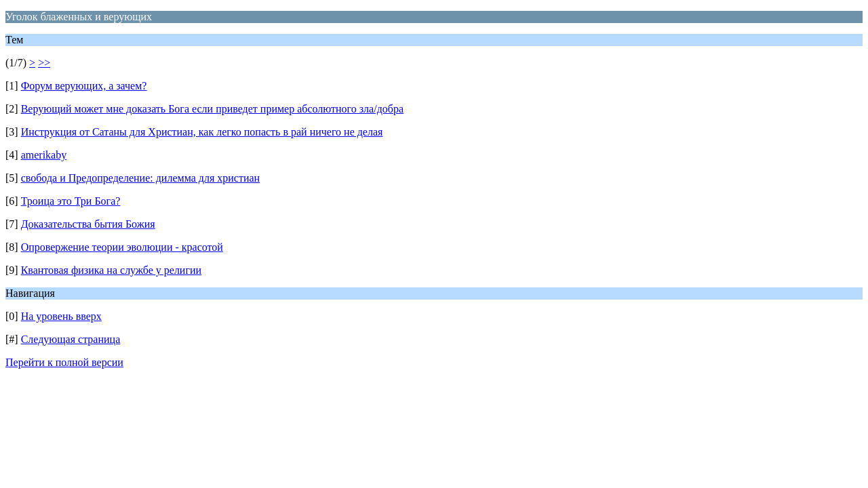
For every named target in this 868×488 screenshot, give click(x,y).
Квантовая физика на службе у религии (111, 270)
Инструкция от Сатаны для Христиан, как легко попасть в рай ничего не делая (202, 132)
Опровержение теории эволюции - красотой (122, 247)
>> (44, 63)
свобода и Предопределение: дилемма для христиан (140, 178)
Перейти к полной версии (64, 362)
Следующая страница (71, 339)
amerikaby (44, 155)
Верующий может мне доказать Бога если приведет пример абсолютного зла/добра (212, 109)
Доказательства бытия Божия (88, 224)
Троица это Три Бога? (71, 201)
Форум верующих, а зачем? (84, 86)
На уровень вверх (61, 316)
